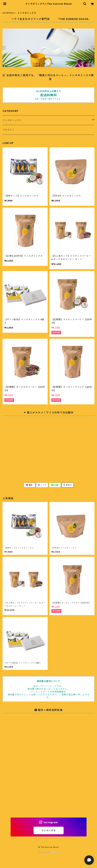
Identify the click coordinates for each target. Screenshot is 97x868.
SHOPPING (8, 13)
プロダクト (8, 130)
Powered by (48, 852)
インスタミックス (12, 120)
